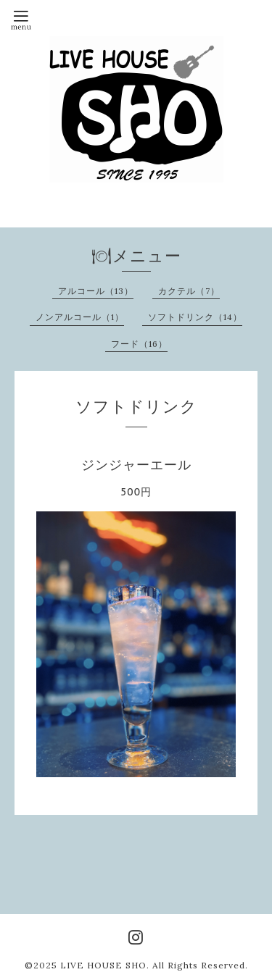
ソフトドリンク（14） (195, 317)
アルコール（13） (96, 291)
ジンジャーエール (136, 465)
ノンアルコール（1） (80, 317)
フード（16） (139, 344)
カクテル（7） (189, 291)
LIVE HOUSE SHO (103, 965)
